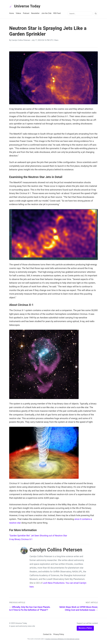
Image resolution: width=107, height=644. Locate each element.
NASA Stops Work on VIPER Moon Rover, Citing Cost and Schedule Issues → (79, 609)
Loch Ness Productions (54, 583)
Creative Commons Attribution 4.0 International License (62, 639)
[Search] (96, 14)
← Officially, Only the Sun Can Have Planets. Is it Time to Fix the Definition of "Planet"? (30, 609)
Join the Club (46, 13)
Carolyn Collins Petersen (21, 40)
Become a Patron (85, 628)
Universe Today (25, 6)
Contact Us (47, 634)
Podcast (26, 13)
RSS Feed (57, 13)
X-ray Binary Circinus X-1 (21, 539)
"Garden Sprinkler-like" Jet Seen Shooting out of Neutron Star (38, 536)
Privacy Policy (59, 634)
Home (12, 13)
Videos (18, 13)
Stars (56, 40)
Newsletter (35, 13)
